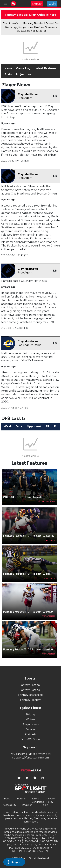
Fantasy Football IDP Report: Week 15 (29, 536)
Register (27, 805)
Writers (31, 719)
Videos (31, 729)
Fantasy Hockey (30, 700)
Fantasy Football (30, 685)
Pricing (31, 715)
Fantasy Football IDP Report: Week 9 (28, 612)
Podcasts (31, 734)
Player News (31, 724)
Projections (24, 74)
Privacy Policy (51, 800)
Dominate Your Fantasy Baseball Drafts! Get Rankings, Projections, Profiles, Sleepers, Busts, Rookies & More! (31, 27)
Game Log (23, 68)
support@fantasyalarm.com (31, 758)
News (8, 68)
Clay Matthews (28, 94)
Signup (37, 4)
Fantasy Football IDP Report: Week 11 (28, 574)
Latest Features (45, 68)
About (6, 799)
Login (52, 4)
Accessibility (9, 805)
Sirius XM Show (30, 739)
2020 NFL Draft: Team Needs (23, 497)
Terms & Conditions (38, 800)
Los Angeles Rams (29, 345)
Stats (8, 74)
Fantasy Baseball (31, 690)
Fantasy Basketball (30, 695)
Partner (21, 799)
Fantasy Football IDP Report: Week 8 (28, 650)
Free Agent (25, 98)
